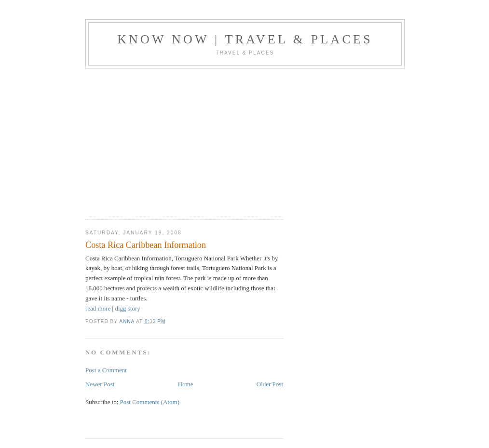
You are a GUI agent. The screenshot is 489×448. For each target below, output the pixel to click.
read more (98, 308)
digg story (127, 308)
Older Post (270, 384)
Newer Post (100, 384)
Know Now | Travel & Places (245, 39)
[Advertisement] (166, 141)
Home (186, 384)
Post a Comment (106, 370)
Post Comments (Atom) (150, 402)
